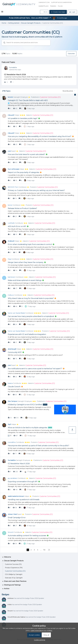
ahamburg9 (12, 349)
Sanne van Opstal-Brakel (16, 313)
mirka (9, 605)
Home (4, 23)
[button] (2, 12)
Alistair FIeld (12, 514)
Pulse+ (60, 6)
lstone (10, 205)
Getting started (14, 23)
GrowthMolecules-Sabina (16, 617)
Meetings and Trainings (11, 585)
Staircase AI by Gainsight (14, 578)
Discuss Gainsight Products (31, 23)
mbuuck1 (11, 115)
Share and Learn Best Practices (14, 581)
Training (53, 6)
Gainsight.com (44, 2)
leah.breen (12, 277)
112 (44, 550)
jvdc (9, 151)
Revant (10, 611)
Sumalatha (13, 67)
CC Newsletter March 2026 (15, 75)
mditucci (11, 295)
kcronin (10, 97)
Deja (9, 259)
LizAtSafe (11, 223)
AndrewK (11, 241)
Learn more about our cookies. (41, 631)
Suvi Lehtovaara (13, 169)
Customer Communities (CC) (15, 571)
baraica (10, 383)
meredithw (12, 442)
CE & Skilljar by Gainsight (14, 574)
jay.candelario (13, 478)
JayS (9, 424)
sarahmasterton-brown (16, 496)
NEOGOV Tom (13, 187)
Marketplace (44, 6)
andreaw (11, 598)
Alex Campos (12, 401)
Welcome (6, 557)
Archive (5, 589)
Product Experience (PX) (14, 568)
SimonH (11, 532)
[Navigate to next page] (49, 550)
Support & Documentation (61, 2)
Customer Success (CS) (13, 564)
